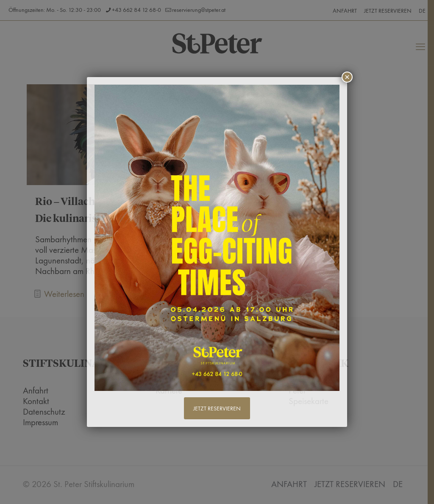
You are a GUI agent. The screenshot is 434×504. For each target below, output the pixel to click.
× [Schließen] (347, 77)
